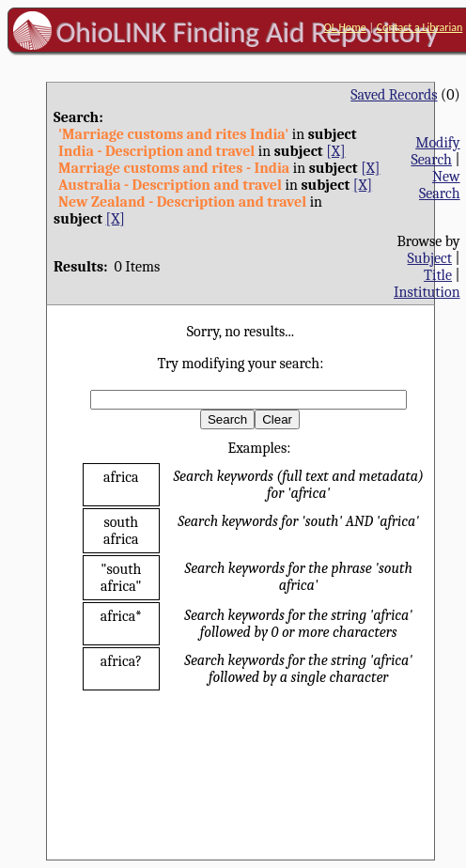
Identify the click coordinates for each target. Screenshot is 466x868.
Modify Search (435, 151)
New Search (440, 185)
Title (438, 275)
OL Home (345, 27)
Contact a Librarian (420, 27)
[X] (335, 151)
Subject (430, 258)
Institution (427, 292)
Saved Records (394, 95)
